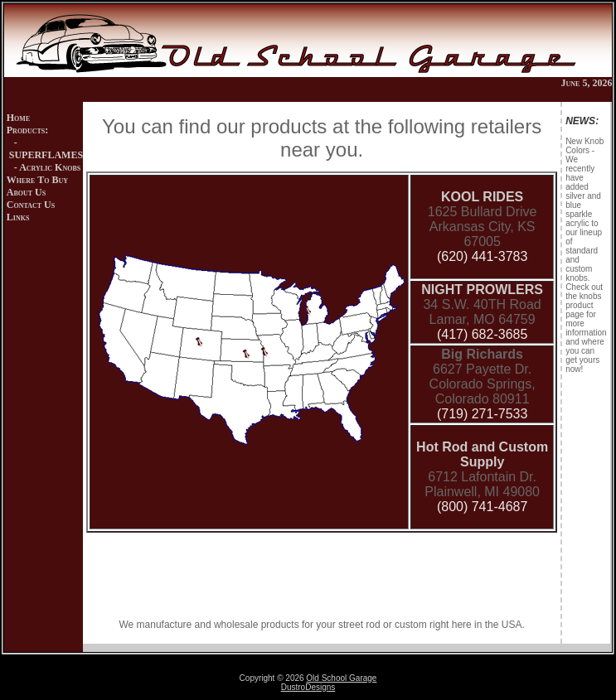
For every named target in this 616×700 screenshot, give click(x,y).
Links (18, 217)
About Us (26, 192)
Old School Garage (341, 678)
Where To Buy (37, 180)
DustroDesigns (308, 687)
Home (18, 118)
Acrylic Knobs (50, 167)
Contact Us (31, 205)
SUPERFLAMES (46, 155)
